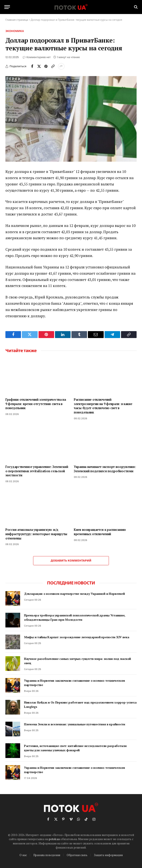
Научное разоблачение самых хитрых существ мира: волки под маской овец (77, 661)
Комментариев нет (37, 57)
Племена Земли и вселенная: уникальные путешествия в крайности (75, 724)
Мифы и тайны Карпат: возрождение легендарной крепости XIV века (77, 637)
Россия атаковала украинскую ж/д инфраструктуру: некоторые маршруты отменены (36, 534)
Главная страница (17, 20)
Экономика (15, 31)
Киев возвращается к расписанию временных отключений (100, 532)
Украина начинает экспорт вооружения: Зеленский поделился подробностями (105, 469)
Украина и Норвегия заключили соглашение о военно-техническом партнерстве (75, 683)
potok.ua (54, 839)
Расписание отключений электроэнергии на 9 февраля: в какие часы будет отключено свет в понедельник (103, 406)
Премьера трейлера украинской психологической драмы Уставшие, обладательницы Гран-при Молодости (75, 617)
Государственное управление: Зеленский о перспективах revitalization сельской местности (37, 471)
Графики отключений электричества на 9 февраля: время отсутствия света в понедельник (36, 404)
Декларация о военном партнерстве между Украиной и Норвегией (74, 594)
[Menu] (7, 7)
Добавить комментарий (71, 561)
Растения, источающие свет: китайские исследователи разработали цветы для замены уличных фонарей (75, 748)
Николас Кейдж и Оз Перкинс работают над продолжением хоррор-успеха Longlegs (80, 704)
